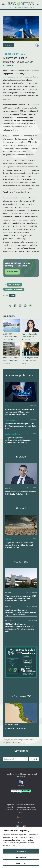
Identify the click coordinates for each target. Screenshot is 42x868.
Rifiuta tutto (21, 863)
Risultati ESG (21, 562)
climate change (14, 285)
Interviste (21, 457)
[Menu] (3, 4)
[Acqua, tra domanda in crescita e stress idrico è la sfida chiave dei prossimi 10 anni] (21, 516)
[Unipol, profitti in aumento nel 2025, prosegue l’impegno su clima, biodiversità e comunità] (21, 570)
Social (24, 774)
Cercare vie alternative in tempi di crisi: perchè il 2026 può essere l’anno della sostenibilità (20, 412)
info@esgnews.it (21, 822)
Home (5, 740)
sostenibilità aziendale (14, 289)
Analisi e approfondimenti (21, 375)
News (8, 774)
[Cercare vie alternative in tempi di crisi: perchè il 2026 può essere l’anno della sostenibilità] (21, 383)
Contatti (21, 817)
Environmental (16, 774)
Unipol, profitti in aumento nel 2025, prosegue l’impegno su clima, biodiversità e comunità (21, 598)
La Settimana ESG (21, 696)
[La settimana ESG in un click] (21, 713)
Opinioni (21, 508)
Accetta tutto (21, 851)
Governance (8, 45)
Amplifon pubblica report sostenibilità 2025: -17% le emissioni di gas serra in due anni (21, 612)
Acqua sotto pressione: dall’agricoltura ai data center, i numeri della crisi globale (19, 440)
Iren (12, 295)
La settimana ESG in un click (16, 728)
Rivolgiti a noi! (12, 272)
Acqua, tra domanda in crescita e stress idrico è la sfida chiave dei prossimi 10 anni (19, 545)
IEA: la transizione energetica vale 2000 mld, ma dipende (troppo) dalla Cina (21, 426)
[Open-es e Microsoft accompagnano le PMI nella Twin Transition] (21, 465)
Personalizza (21, 857)
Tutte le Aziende (21, 777)
